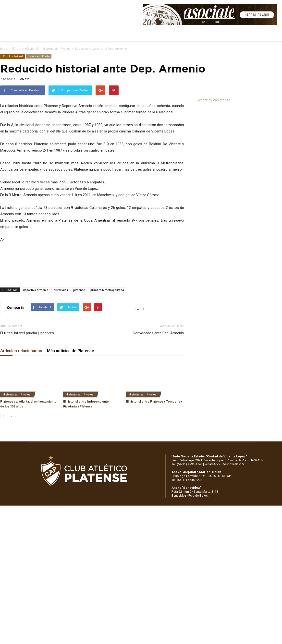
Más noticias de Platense (71, 351)
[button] (274, 35)
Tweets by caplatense (213, 100)
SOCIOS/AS (175, 34)
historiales (61, 290)
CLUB (21, 34)
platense (79, 290)
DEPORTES (100, 34)
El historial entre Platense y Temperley (154, 401)
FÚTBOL (77, 34)
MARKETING (126, 34)
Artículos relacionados (21, 351)
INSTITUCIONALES (48, 34)
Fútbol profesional (25, 49)
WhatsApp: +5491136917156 (225, 464)
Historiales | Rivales (56, 49)
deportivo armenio (36, 290)
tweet (140, 309)
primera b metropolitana (107, 290)
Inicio (4, 49)
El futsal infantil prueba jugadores (27, 333)
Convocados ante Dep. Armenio (158, 333)
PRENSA (151, 34)
